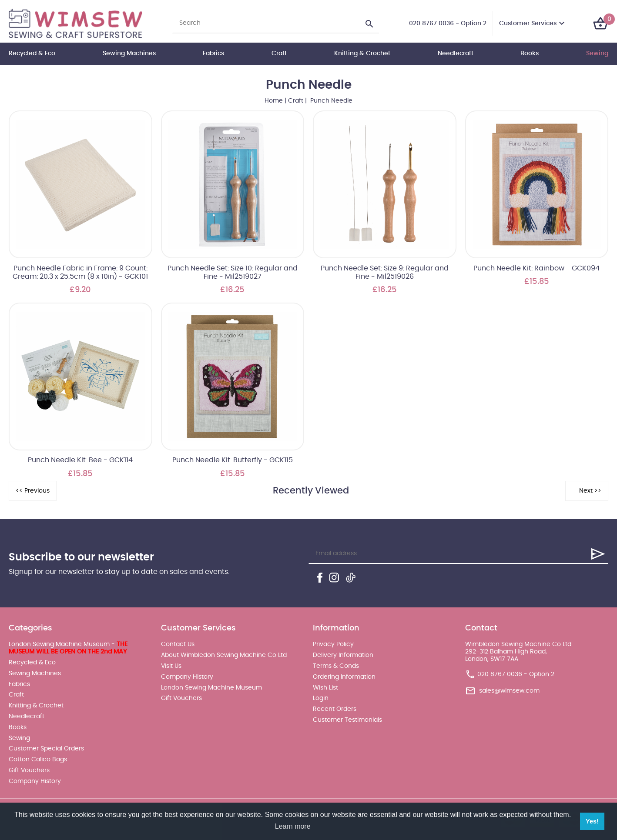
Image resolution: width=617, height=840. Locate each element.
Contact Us (178, 644)
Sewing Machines (129, 53)
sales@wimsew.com (509, 691)
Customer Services (528, 23)
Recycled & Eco (32, 53)
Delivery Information (343, 655)
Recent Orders (335, 709)
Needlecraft (456, 53)
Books (530, 53)
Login (321, 698)
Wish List (325, 688)
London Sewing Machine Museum (211, 688)
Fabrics (213, 53)
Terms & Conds (336, 666)
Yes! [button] (592, 821)
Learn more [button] (293, 826)
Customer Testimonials (347, 720)
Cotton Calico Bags (38, 760)
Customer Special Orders (46, 749)
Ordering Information (344, 677)
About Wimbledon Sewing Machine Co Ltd (224, 655)
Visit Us (171, 666)
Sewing (597, 53)
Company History (35, 781)
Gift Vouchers (29, 770)
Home (274, 101)
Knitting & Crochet (362, 53)
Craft (279, 53)
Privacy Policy (333, 644)
